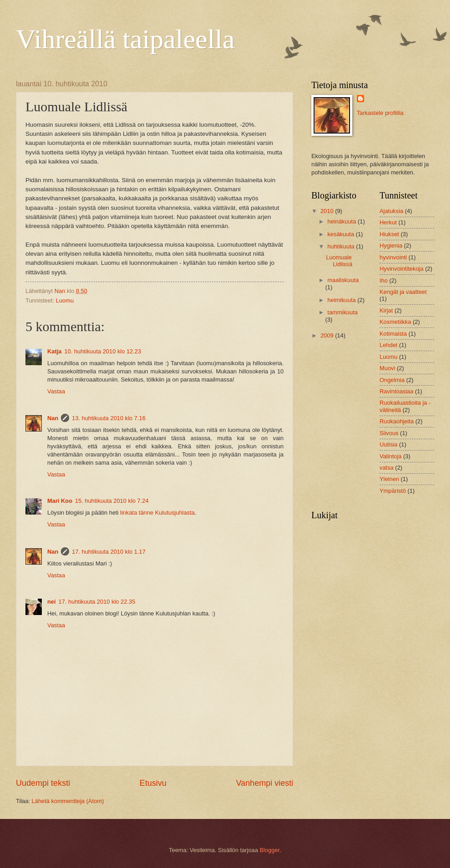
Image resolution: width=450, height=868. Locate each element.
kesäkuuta (341, 234)
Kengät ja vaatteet (403, 292)
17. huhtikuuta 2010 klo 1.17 (109, 552)
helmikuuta (342, 300)
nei (52, 602)
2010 (328, 211)
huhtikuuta (342, 246)
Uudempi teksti (43, 783)
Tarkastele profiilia (380, 113)
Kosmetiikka (395, 322)
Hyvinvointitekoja (402, 269)
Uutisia (388, 444)
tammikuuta (342, 312)
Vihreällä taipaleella (125, 39)
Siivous (389, 433)
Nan (53, 418)
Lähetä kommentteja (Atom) (68, 801)
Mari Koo (60, 501)
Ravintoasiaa (396, 391)
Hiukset (389, 234)
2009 (328, 335)
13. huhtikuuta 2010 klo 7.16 (109, 418)
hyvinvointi (393, 257)
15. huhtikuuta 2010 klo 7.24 (112, 501)
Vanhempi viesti (265, 783)
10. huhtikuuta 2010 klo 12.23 (102, 351)
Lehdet (388, 345)
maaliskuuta (343, 280)
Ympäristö (393, 491)
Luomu (65, 300)
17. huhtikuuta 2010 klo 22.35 (97, 602)
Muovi (387, 368)
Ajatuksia (391, 211)
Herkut (388, 222)
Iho (384, 280)
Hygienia (391, 246)
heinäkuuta (342, 221)
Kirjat (386, 310)
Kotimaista (393, 334)
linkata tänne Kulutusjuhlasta (157, 513)
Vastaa (56, 391)
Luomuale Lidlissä (339, 261)
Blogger (270, 850)
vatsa (387, 468)
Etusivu (153, 783)
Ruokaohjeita (397, 421)
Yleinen (389, 479)
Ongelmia (392, 380)
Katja (54, 351)
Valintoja (390, 456)
